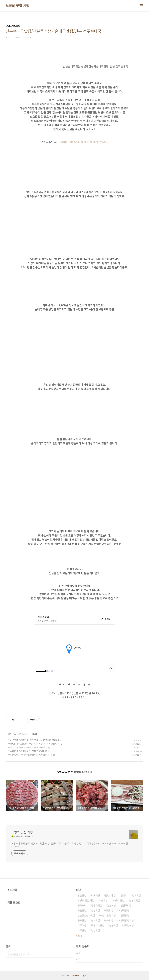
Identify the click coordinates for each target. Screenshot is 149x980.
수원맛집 (103, 900)
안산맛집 (96, 910)
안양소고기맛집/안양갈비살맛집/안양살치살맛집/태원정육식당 (33, 740)
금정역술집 (110, 895)
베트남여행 (128, 925)
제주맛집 (82, 930)
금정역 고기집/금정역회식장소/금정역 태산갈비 (27, 747)
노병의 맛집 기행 (18, 6)
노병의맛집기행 (126, 920)
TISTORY (75, 975)
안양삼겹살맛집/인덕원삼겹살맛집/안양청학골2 (27, 751)
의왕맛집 (109, 910)
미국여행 (96, 895)
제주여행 (82, 925)
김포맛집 (137, 895)
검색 (70, 954)
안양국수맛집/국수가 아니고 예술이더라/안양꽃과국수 (30, 755)
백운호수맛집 (98, 925)
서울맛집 (82, 910)
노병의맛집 (124, 910)
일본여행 (111, 905)
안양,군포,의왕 (14, 734)
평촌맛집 (82, 895)
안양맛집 (125, 915)
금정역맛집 (97, 905)
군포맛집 (82, 920)
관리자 (86, 975)
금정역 (124, 895)
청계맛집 (96, 920)
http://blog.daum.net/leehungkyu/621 (85, 142)
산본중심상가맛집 (86, 915)
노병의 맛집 (118, 900)
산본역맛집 (135, 900)
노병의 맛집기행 (108, 915)
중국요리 (82, 905)
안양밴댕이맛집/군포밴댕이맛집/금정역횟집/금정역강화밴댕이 (33, 744)
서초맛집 (109, 920)
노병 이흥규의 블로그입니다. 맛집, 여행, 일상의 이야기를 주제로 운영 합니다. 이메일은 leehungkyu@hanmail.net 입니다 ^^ (70, 845)
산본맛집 (114, 925)
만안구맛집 (126, 905)
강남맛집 (96, 930)
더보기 (79, 936)
